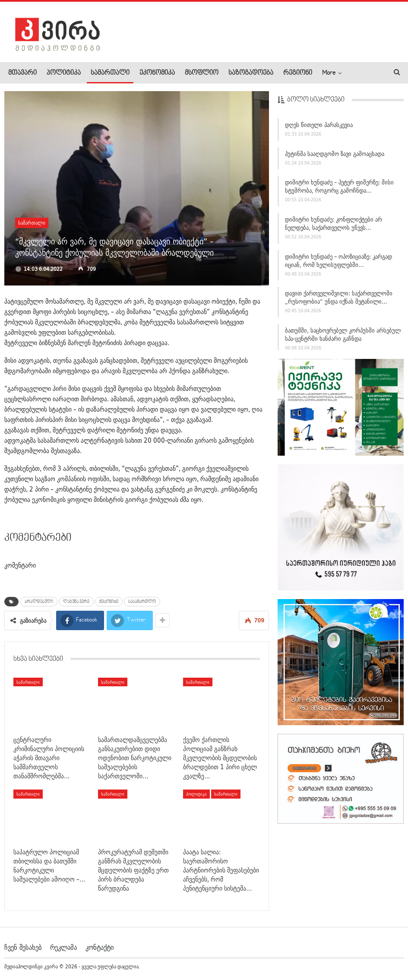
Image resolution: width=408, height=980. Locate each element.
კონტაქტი (100, 947)
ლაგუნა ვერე (76, 602)
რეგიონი (298, 73)
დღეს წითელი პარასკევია (319, 129)
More (329, 73)
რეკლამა (63, 947)
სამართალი (110, 73)
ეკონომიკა (157, 73)
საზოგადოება (251, 73)
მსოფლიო (202, 73)
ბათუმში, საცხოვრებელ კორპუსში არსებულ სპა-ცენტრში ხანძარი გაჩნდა (343, 338)
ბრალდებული (39, 602)
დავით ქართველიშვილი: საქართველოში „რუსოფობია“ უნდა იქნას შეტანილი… (339, 301)
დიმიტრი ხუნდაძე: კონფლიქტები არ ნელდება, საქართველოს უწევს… (334, 227)
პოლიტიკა (64, 73)
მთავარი (22, 73)
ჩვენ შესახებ (23, 947)
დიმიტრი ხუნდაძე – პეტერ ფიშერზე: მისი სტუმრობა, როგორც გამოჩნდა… (339, 190)
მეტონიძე (109, 602)
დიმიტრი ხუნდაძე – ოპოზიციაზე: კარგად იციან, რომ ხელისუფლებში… (338, 264)
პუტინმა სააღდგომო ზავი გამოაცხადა (335, 157)
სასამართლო (142, 602)
